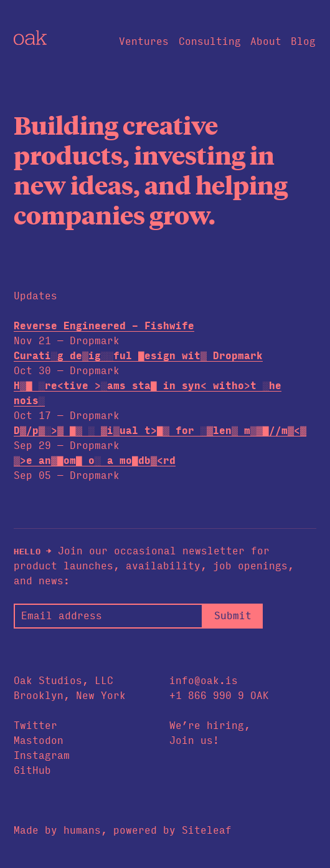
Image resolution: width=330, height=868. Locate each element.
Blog (303, 41)
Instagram (42, 755)
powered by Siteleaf (172, 830)
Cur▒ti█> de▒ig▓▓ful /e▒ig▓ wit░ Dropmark (138, 356)
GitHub (32, 770)
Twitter (35, 726)
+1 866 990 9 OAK (219, 696)
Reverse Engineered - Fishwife (104, 326)
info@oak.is (204, 681)
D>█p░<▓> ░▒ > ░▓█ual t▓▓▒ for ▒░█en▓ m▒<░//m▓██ (160, 431)
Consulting (210, 41)
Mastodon (39, 740)
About (266, 41)
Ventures (144, 41)
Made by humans (57, 830)
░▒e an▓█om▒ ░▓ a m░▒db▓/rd (95, 461)
